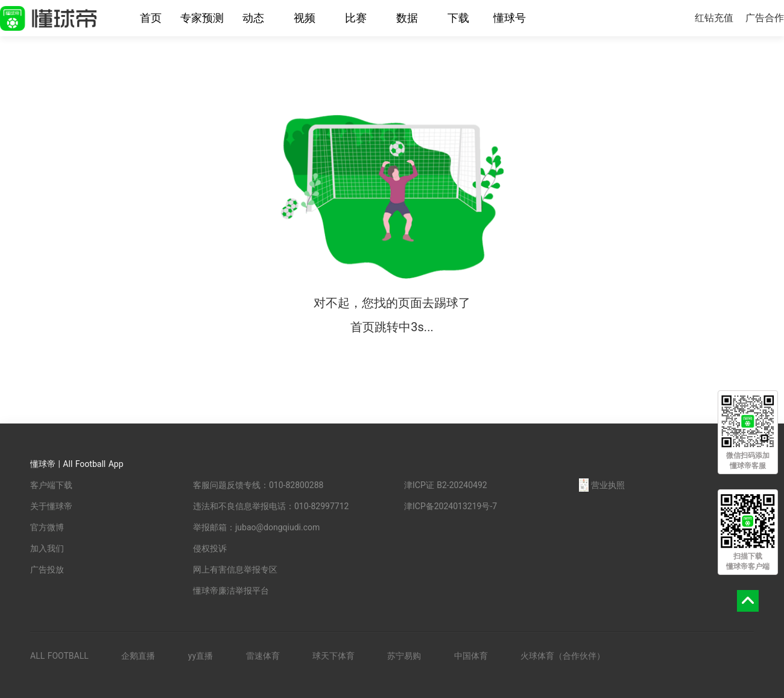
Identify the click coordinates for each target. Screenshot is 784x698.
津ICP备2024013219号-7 (450, 506)
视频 (305, 18)
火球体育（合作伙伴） (563, 656)
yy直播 (201, 656)
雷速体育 (263, 656)
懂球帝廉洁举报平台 (231, 591)
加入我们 (47, 548)
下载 (458, 18)
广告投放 (47, 570)
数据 (407, 18)
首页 (151, 18)
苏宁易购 (404, 656)
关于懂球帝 (51, 506)
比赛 (356, 18)
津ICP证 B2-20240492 (446, 485)
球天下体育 (334, 656)
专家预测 (202, 18)
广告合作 (765, 18)
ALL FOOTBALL (59, 656)
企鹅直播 (138, 656)
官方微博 (47, 527)
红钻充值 (714, 18)
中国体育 (471, 656)
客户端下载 (51, 485)
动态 (253, 18)
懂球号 (510, 18)
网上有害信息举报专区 (235, 570)
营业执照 (602, 485)
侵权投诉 (210, 548)
